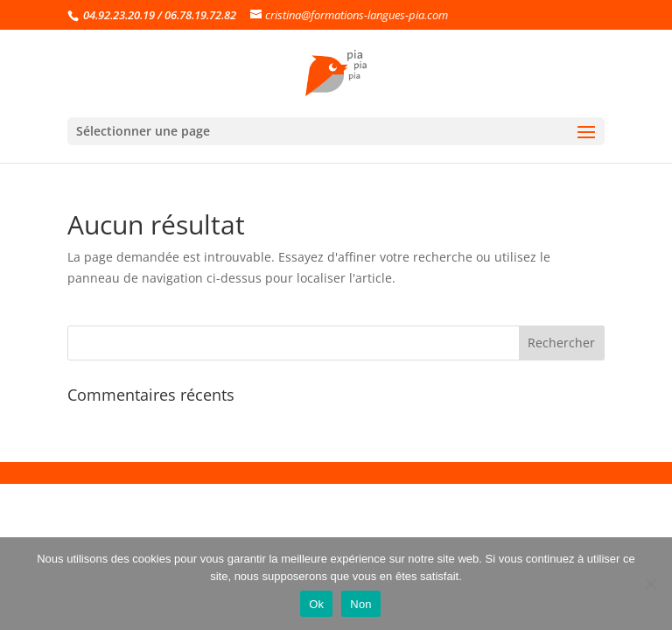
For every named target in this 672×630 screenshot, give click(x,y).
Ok (316, 604)
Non (361, 604)
